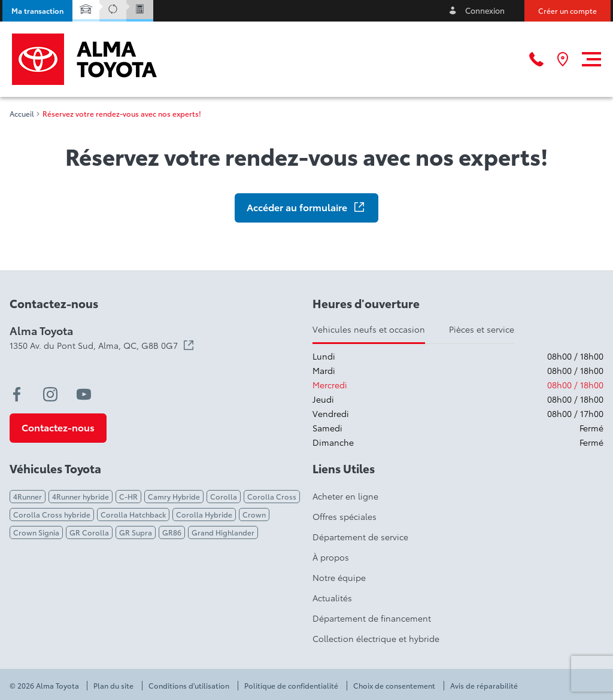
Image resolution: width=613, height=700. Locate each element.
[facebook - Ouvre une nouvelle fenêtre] (17, 394)
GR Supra (136, 532)
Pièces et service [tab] (482, 329)
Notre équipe (339, 577)
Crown (254, 514)
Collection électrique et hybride (376, 638)
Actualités (332, 598)
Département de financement (372, 618)
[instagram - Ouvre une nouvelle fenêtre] (50, 394)
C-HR (128, 496)
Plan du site (113, 686)
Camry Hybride (174, 496)
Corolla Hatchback (133, 514)
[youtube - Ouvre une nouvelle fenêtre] (84, 394)
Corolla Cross (272, 496)
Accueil (22, 114)
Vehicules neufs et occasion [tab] (369, 329)
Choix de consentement (394, 686)
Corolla (224, 496)
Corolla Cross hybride (52, 514)
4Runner (28, 496)
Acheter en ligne (345, 496)
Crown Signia (36, 532)
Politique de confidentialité (291, 686)
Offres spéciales (345, 516)
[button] (37, 11)
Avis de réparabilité (484, 686)
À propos (331, 557)
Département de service (360, 537)
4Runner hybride (81, 496)
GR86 (172, 532)
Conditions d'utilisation (189, 686)
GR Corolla (89, 532)
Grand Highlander (223, 532)
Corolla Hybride (204, 514)
